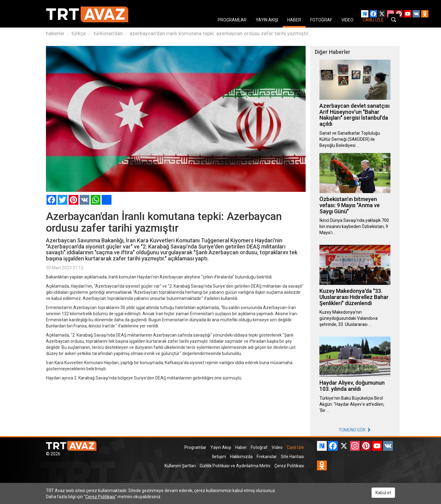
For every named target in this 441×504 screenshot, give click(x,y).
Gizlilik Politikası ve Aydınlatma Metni (235, 466)
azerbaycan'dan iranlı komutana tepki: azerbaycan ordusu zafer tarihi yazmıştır (219, 33)
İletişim (219, 457)
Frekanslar (267, 457)
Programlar (195, 447)
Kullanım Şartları (180, 466)
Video (277, 447)
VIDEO (347, 20)
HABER (294, 20)
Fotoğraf (259, 447)
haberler (55, 33)
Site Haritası (292, 457)
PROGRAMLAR (232, 20)
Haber (241, 447)
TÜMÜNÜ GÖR (355, 430)
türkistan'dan (108, 33)
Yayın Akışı (221, 447)
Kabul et (383, 493)
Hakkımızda (241, 457)
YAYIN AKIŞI (267, 20)
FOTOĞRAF (321, 20)
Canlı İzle (295, 447)
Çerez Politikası (289, 466)
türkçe (79, 33)
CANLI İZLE (373, 20)
